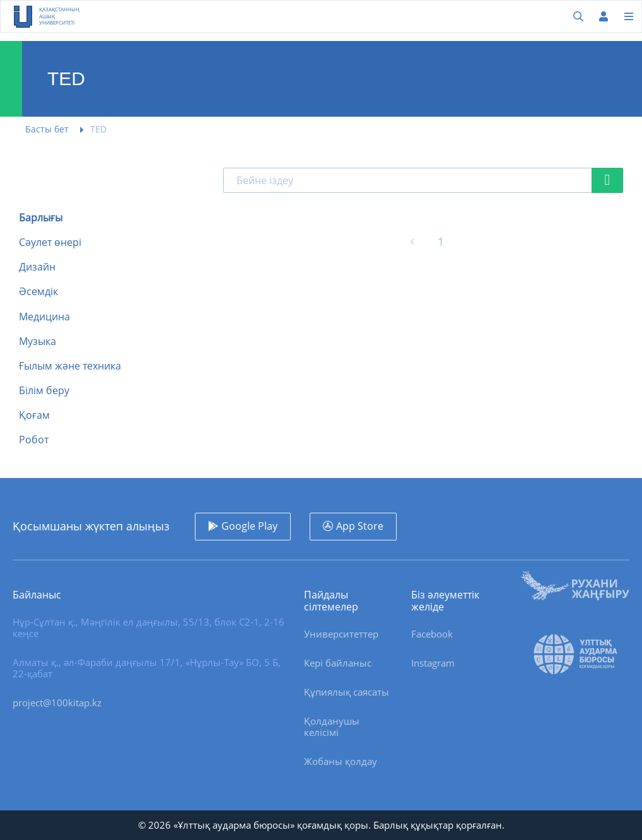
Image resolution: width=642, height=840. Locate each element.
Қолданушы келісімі (332, 726)
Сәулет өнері (50, 242)
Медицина (44, 317)
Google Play (249, 526)
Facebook (432, 634)
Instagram (433, 663)
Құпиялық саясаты (347, 692)
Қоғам (34, 415)
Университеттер (341, 634)
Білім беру (44, 391)
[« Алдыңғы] (412, 242)
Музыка (38, 341)
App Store (360, 526)
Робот (34, 440)
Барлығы (41, 218)
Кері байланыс (338, 663)
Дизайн (37, 267)
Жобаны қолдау (341, 761)
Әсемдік (38, 292)
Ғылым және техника (70, 366)
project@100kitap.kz (57, 703)
